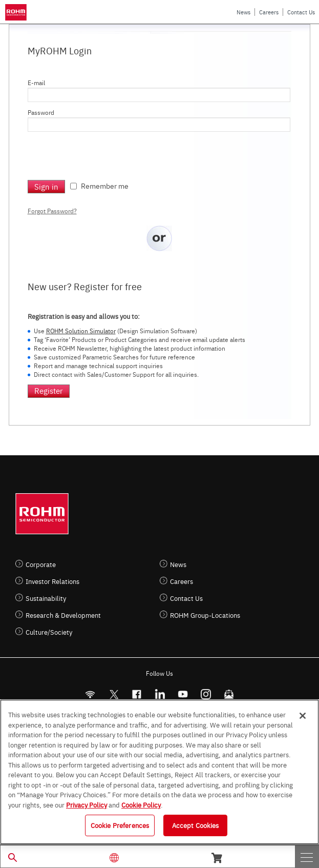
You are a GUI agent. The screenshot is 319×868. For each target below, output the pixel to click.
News (243, 12)
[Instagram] (206, 694)
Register (49, 390)
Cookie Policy (141, 804)
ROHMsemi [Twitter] (114, 694)
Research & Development (63, 615)
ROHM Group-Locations (205, 615)
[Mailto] (229, 694)
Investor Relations (52, 581)
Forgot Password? (52, 211)
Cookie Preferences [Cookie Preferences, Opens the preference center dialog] (120, 825)
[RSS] (90, 694)
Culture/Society (49, 632)
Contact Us (301, 12)
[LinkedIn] (160, 694)
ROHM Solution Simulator (81, 331)
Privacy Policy (87, 804)
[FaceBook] (137, 694)
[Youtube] (183, 694)
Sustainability (46, 598)
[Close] (303, 716)
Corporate (41, 564)
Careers (269, 12)
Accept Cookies (196, 825)
